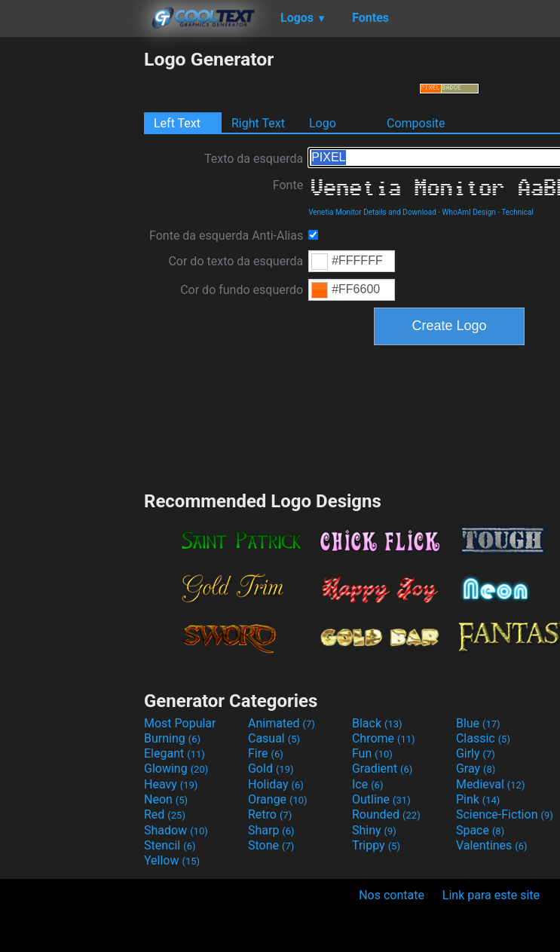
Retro (270, 814)
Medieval (491, 784)
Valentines (492, 845)
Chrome (384, 738)
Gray (476, 768)
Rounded (386, 814)
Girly (476, 753)
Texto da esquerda (254, 159)
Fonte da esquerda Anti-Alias (226, 236)
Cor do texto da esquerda (236, 261)
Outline (381, 799)
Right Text (258, 123)
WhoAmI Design (469, 212)
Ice (367, 784)
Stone (271, 845)
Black (377, 723)
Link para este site (491, 895)
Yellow (172, 860)
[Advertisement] (72, 274)
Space (480, 830)
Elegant (174, 753)
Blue (478, 723)
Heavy (171, 784)
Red (165, 814)
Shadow (176, 830)
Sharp (271, 830)
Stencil (170, 845)
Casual (274, 738)
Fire (266, 753)
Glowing (176, 768)
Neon (166, 799)
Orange (278, 799)
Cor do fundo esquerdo (242, 290)
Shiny (374, 830)
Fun (372, 753)
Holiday (276, 784)
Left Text (177, 123)
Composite (416, 123)
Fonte (288, 185)
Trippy (376, 845)
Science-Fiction (505, 814)
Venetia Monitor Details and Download (372, 212)
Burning (172, 738)
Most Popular (180, 723)
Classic (483, 738)
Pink (478, 799)
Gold (271, 768)
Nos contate (392, 895)
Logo (323, 123)
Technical (517, 212)
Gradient (382, 768)
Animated (282, 723)
